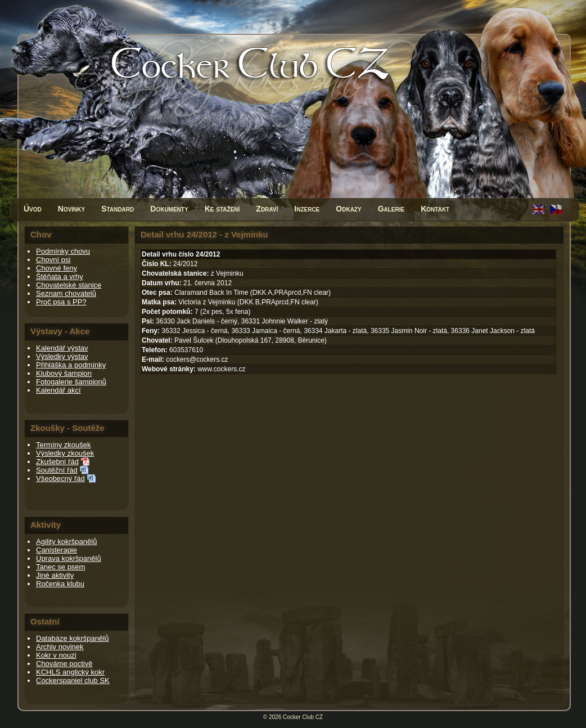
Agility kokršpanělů (66, 541)
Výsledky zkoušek (65, 453)
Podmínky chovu (63, 251)
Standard (118, 209)
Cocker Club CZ (303, 717)
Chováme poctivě (64, 664)
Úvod (33, 209)
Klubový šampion (64, 373)
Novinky (71, 209)
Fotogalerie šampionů (71, 382)
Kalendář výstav (62, 348)
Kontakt (435, 209)
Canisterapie (57, 550)
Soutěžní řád (57, 470)
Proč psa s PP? (61, 302)
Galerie (391, 209)
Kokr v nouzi (56, 655)
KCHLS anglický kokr (70, 672)
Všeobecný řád (60, 478)
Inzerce (307, 209)
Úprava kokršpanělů (69, 558)
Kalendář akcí (58, 390)
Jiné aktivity (55, 575)
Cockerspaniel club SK (73, 680)
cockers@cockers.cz (197, 359)
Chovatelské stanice (69, 285)
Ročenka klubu (60, 584)
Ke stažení (222, 209)
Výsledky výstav (62, 356)
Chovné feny (57, 268)
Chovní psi (53, 260)
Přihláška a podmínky (71, 365)
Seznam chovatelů (66, 293)
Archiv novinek (60, 647)
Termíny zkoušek (64, 445)
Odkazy (348, 209)
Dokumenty (169, 209)
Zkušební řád (57, 462)
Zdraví (267, 209)
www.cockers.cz (221, 369)
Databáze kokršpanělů (72, 638)
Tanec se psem (60, 567)
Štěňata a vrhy (60, 277)
